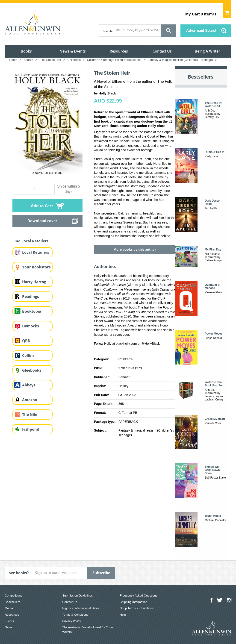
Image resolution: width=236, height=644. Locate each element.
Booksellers (12, 602)
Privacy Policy (72, 621)
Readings (31, 297)
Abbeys (29, 385)
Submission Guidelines (77, 595)
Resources (119, 51)
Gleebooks (32, 370)
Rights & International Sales (81, 608)
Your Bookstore (36, 267)
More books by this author (135, 249)
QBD (26, 341)
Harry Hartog (34, 282)
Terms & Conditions (75, 615)
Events (9, 621)
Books (26, 51)
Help (123, 615)
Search (107, 31)
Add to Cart (42, 206)
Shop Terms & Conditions (137, 608)
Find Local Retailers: (31, 241)
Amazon (30, 400)
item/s (201, 14)
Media (9, 608)
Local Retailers (36, 252)
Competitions (13, 595)
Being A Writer (207, 51)
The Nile (30, 415)
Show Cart (227, 10)
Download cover (42, 221)
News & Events (73, 51)
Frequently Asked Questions (139, 595)
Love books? (18, 573)
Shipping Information (134, 602)
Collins (28, 356)
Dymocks (31, 326)
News (8, 627)
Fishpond (31, 429)
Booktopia (32, 311)
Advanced (202, 30)
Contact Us (162, 51)
